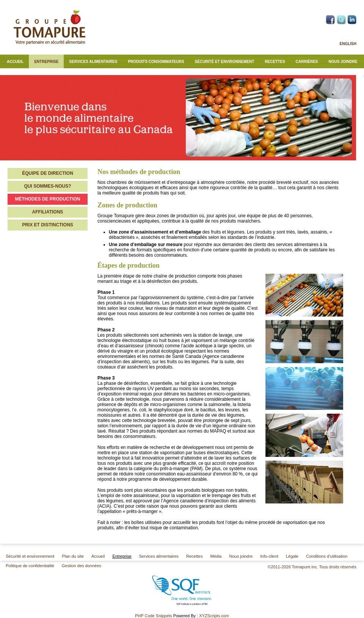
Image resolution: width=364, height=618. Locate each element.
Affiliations (48, 212)
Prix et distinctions (48, 225)
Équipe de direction (48, 173)
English (348, 44)
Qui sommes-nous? (47, 186)
